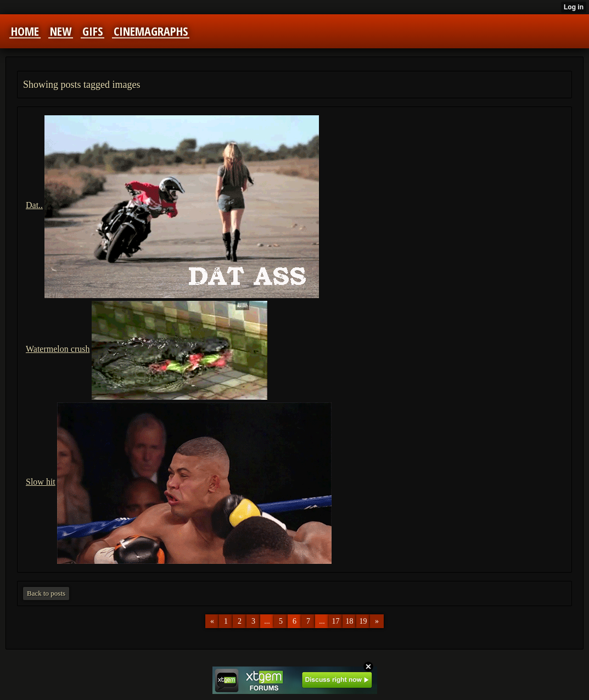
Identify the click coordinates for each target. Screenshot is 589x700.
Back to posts (46, 593)
